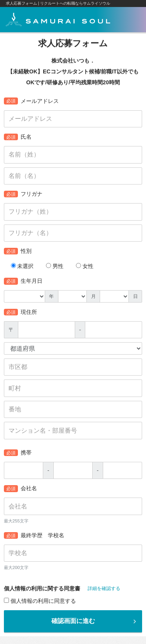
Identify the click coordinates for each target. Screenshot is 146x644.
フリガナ (23, 194)
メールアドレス (31, 101)
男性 (55, 266)
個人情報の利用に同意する (40, 601)
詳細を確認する (104, 588)
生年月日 (23, 281)
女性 (85, 266)
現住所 (20, 312)
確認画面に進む (95, 621)
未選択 (22, 266)
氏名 (18, 137)
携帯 (18, 453)
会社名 (20, 489)
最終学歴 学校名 (34, 536)
